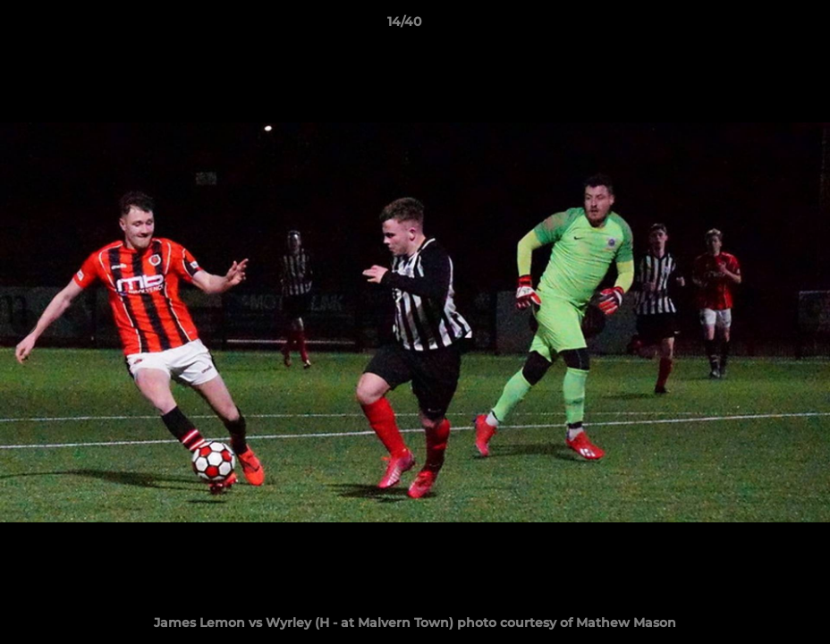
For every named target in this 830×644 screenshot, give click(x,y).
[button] (755, 26)
